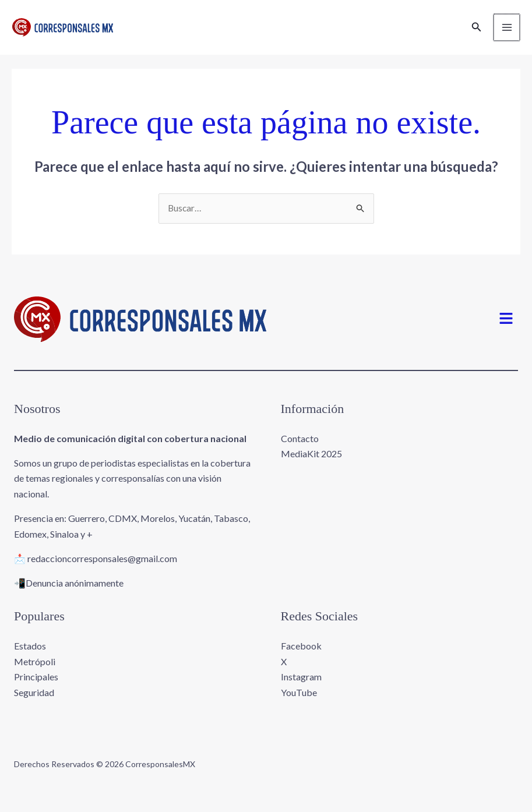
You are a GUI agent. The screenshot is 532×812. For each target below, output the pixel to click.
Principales (36, 685)
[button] (475, 31)
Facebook (301, 654)
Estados (30, 654)
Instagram (301, 685)
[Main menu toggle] (505, 31)
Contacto (300, 446)
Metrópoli (35, 669)
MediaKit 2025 (311, 462)
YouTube (299, 700)
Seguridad (34, 700)
